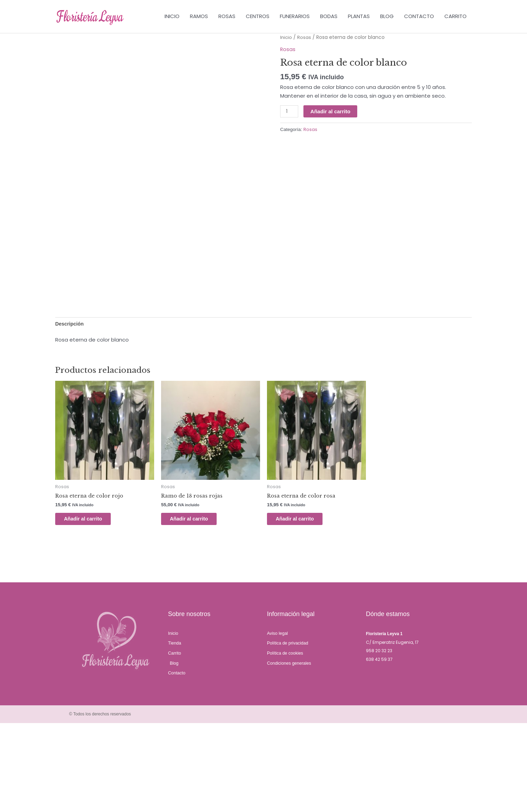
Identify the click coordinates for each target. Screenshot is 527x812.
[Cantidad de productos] (290, 112)
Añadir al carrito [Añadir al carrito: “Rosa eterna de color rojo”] (89, 605)
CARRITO (455, 17)
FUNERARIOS (295, 17)
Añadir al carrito (331, 112)
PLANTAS (359, 17)
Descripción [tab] (70, 409)
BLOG (387, 17)
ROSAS (227, 17)
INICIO (172, 17)
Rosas (305, 38)
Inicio (286, 38)
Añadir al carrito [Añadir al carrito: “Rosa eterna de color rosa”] (301, 605)
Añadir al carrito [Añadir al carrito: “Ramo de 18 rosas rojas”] (195, 605)
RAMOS (199, 17)
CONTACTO (419, 17)
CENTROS (258, 17)
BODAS (329, 17)
